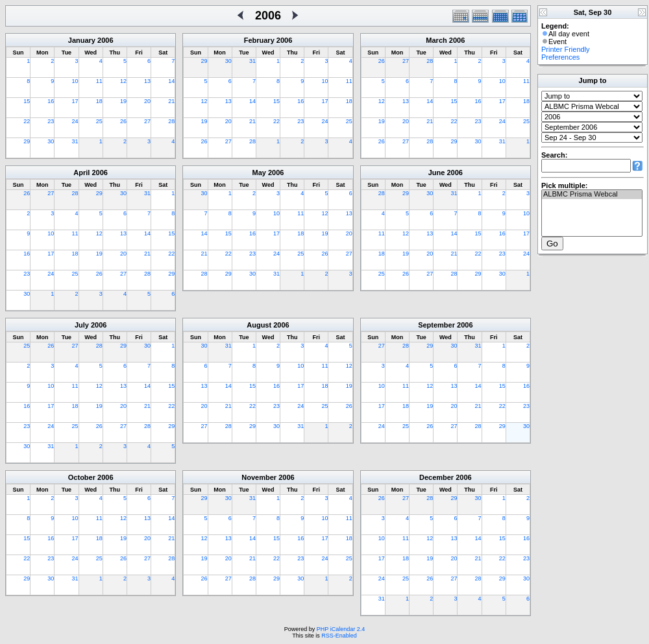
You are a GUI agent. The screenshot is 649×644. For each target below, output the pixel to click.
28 (171, 121)
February (259, 40)
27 (147, 121)
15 (27, 101)
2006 (105, 40)
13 (147, 81)
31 (75, 141)
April (81, 173)
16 (51, 101)
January (82, 40)
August (259, 325)
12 (123, 81)
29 (27, 141)
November (259, 477)
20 (147, 101)
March (436, 40)
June (437, 173)
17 (75, 101)
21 (171, 101)
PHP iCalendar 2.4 (341, 629)
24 (75, 121)
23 (51, 121)
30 (51, 141)
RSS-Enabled (339, 636)
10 (75, 81)
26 (123, 121)
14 (171, 81)
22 (27, 121)
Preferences (560, 57)
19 (123, 101)
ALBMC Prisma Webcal (592, 195)
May (259, 173)
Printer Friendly (566, 49)
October (82, 477)
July (82, 325)
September (436, 325)
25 (99, 121)
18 (99, 101)
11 (99, 81)
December (436, 477)
